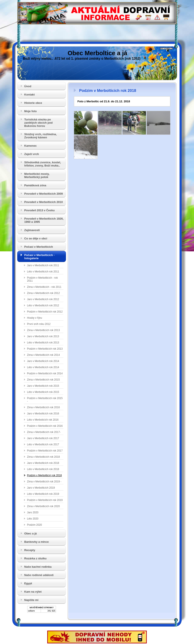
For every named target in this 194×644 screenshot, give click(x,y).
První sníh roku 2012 (39, 324)
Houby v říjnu (35, 318)
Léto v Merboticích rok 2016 (43, 420)
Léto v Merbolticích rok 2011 (43, 272)
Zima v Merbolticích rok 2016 (43, 407)
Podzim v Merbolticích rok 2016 (45, 426)
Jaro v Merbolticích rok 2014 (43, 361)
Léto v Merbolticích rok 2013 (43, 343)
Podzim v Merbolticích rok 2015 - (45, 400)
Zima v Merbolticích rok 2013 (43, 330)
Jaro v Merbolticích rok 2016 (43, 414)
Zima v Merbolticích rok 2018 (43, 457)
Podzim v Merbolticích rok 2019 (45, 500)
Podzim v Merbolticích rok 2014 (45, 373)
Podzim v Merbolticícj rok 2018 (44, 475)
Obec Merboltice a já (97, 53)
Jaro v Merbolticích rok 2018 (43, 463)
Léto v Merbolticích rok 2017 (43, 444)
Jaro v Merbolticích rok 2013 (43, 336)
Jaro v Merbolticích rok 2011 (43, 265)
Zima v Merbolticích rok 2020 (43, 506)
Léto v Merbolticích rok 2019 (43, 494)
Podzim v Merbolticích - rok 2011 (42, 279)
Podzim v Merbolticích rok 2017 (45, 451)
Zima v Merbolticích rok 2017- (44, 432)
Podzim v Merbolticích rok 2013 (45, 349)
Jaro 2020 (33, 512)
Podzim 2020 (34, 525)
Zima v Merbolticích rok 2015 (43, 380)
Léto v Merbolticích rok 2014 (43, 367)
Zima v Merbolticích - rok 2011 (44, 287)
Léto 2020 (33, 519)
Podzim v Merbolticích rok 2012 (45, 312)
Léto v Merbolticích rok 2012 (43, 305)
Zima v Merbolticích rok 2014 (43, 355)
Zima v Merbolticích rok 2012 (43, 293)
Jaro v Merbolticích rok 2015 (43, 386)
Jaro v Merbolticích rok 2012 (43, 299)
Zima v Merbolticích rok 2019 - (44, 482)
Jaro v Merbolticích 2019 (41, 488)
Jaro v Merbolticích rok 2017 (43, 438)
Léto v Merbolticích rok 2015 (43, 392)
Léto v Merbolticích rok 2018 (43, 469)
